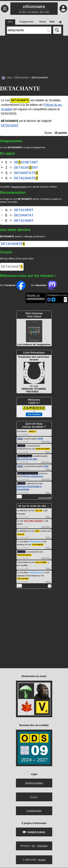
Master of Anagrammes (28, 475)
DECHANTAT (24, 216)
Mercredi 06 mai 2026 (27, 461)
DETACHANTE (26, 179)
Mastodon (43, 846)
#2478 (40, 440)
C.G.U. (34, 797)
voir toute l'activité (45, 499)
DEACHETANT (26, 163)
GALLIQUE (41, 563)
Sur (13, 287)
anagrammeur (19, 187)
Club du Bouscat (25, 457)
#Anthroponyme (37, 573)
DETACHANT (24, 221)
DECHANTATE (26, 173)
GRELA (32, 433)
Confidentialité (34, 811)
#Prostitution (35, 542)
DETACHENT (24, 211)
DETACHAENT (26, 168)
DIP (37, 532)
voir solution (34, 416)
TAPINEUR (38, 545)
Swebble (21, 447)
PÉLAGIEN (23, 579)
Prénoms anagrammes (32, 478)
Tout (43, 443)
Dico (10, 78)
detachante (13, 245)
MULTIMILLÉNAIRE (34, 522)
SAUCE (21, 535)
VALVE (39, 512)
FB (33, 846)
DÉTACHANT (22, 78)
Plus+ (48, 443)
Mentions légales (34, 783)
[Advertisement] (34, 54)
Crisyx (20, 440)
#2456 (46, 468)
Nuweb (42, 860)
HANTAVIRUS (43, 450)
